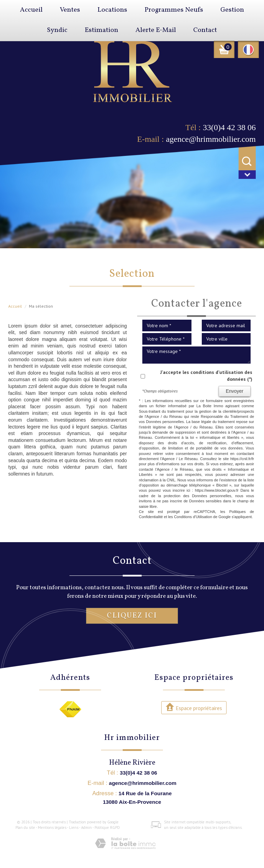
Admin (86, 827)
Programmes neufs (174, 10)
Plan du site (25, 827)
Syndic (57, 30)
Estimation (101, 30)
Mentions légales (52, 827)
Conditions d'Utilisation (193, 517)
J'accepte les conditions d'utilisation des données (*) (206, 376)
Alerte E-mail (156, 30)
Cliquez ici (132, 616)
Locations (112, 10)
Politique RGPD (107, 827)
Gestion (232, 10)
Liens (74, 827)
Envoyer (235, 391)
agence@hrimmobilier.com (211, 139)
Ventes (70, 10)
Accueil (31, 10)
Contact (205, 30)
